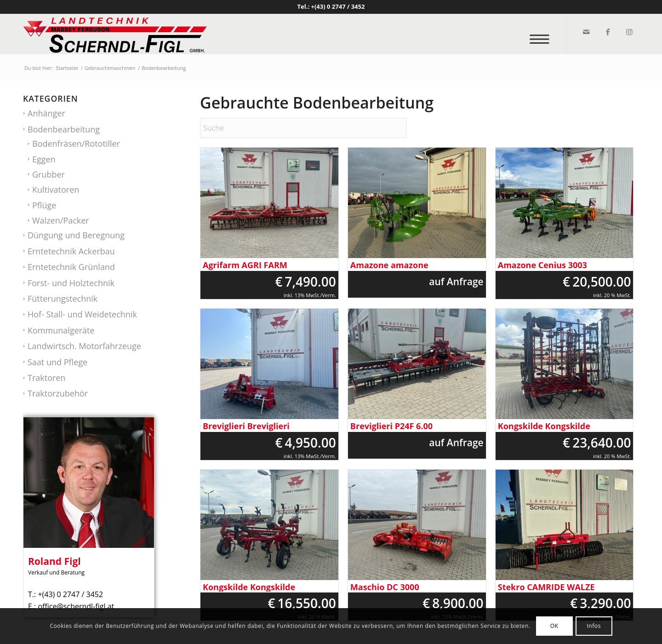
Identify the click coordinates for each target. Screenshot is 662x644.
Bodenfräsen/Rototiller (76, 144)
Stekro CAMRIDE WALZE (546, 587)
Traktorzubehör (58, 393)
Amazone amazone (389, 265)
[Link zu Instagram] (629, 32)
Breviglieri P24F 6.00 (391, 426)
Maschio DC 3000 (385, 587)
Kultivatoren (56, 190)
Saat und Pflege (57, 362)
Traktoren (46, 378)
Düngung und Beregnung (76, 235)
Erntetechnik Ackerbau (71, 251)
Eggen (44, 159)
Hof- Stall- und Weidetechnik (82, 314)
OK (554, 626)
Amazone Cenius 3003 (542, 265)
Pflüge (44, 205)
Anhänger (46, 113)
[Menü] (542, 34)
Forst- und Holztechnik (71, 283)
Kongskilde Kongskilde (544, 426)
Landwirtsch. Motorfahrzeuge (84, 346)
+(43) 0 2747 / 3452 (338, 6)
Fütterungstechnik (63, 299)
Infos (594, 626)
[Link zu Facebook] (607, 32)
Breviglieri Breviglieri (246, 426)
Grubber (49, 174)
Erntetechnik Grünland (71, 267)
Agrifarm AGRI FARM (245, 265)
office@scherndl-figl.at (76, 606)
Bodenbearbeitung (64, 129)
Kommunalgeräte (61, 330)
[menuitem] (542, 34)
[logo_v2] (115, 34)
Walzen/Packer (61, 220)
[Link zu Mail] (585, 32)
